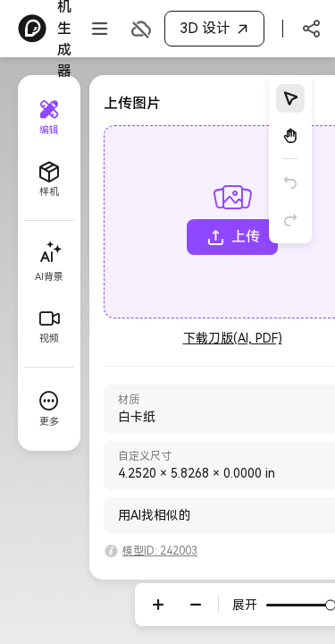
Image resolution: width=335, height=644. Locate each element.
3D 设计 (217, 29)
